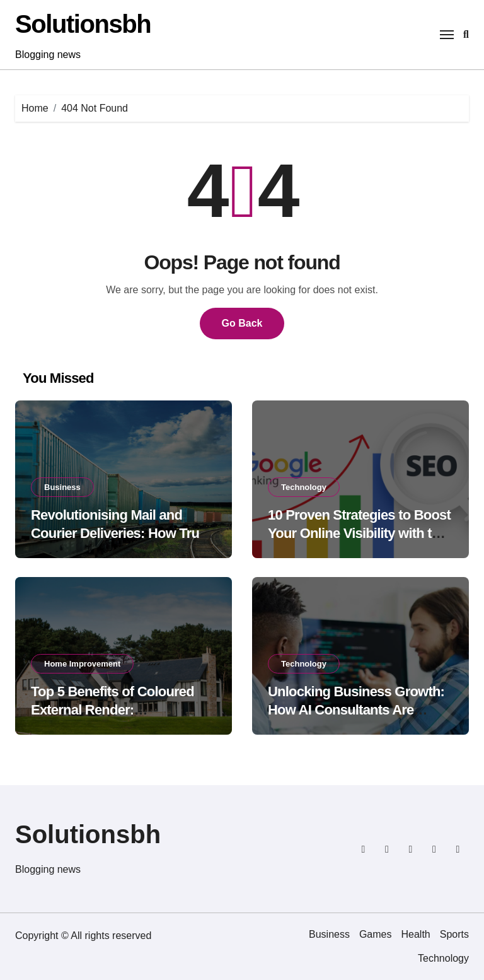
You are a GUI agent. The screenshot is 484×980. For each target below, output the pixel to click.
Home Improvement (82, 664)
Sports (454, 934)
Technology (304, 487)
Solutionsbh (83, 24)
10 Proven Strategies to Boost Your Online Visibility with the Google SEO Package (359, 533)
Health (416, 934)
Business (62, 487)
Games (376, 934)
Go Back (242, 323)
